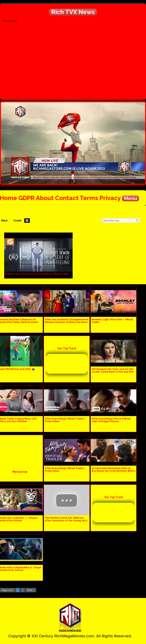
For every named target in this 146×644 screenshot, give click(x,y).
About (45, 198)
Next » (31, 590)
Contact (67, 198)
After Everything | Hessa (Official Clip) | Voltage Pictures (111, 420)
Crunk (17, 221)
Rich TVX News (73, 12)
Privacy (110, 198)
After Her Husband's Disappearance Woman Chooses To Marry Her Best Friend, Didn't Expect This (67, 322)
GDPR (27, 198)
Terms (89, 198)
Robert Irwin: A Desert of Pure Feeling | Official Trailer (37, 274)
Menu (131, 198)
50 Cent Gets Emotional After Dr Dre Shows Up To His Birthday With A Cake (113, 471)
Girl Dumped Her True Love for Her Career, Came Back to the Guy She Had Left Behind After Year (113, 372)
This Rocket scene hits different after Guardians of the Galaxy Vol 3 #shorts (66, 521)
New (4, 221)
